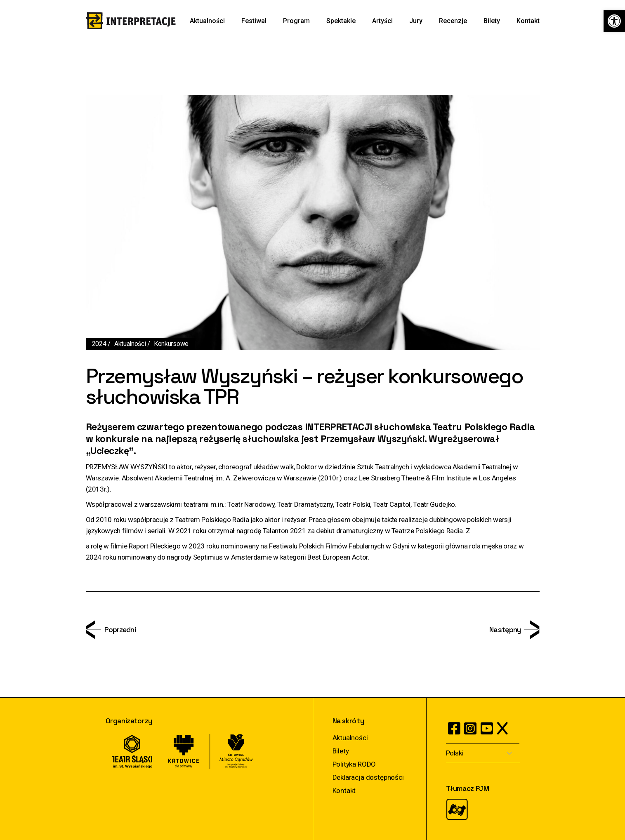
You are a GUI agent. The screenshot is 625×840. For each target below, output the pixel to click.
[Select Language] (483, 754)
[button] (614, 21)
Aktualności (130, 344)
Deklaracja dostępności (368, 777)
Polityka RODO (354, 764)
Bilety (341, 751)
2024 (99, 344)
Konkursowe (171, 344)
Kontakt (344, 791)
